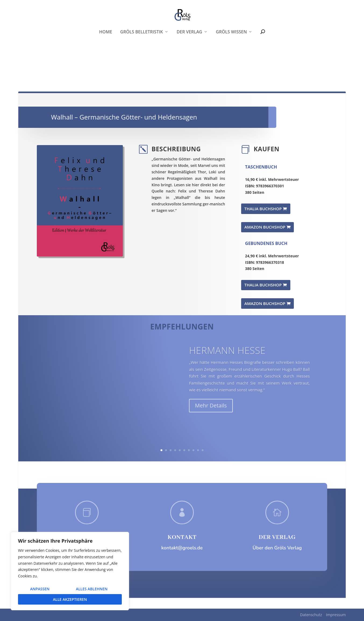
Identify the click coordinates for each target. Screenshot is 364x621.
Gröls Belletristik (142, 64)
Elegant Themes (58, 615)
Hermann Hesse (227, 358)
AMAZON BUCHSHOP (265, 227)
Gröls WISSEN (231, 64)
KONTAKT (182, 537)
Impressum (336, 615)
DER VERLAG (277, 537)
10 (203, 450)
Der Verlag (189, 64)
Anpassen (40, 589)
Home (106, 64)
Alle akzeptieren (70, 599)
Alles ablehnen (92, 589)
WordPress (114, 615)
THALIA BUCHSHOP (263, 209)
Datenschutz (311, 615)
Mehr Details (211, 413)
